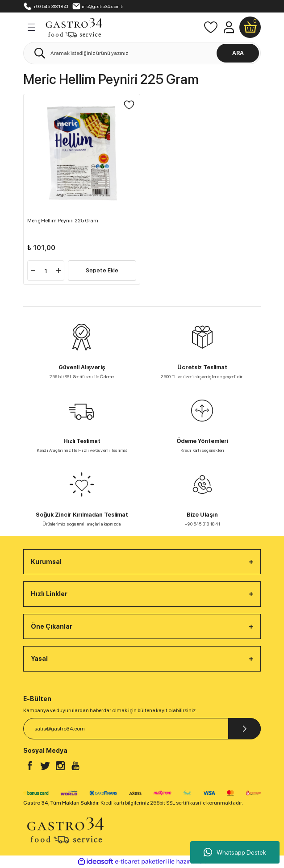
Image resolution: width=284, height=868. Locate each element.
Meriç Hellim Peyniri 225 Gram (63, 221)
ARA (238, 53)
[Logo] (74, 27)
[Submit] (244, 729)
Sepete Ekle (102, 270)
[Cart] (250, 27)
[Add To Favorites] (129, 105)
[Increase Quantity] (58, 271)
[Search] (142, 53)
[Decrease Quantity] (33, 271)
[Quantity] (46, 271)
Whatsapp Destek (235, 852)
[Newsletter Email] (142, 729)
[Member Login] (229, 27)
